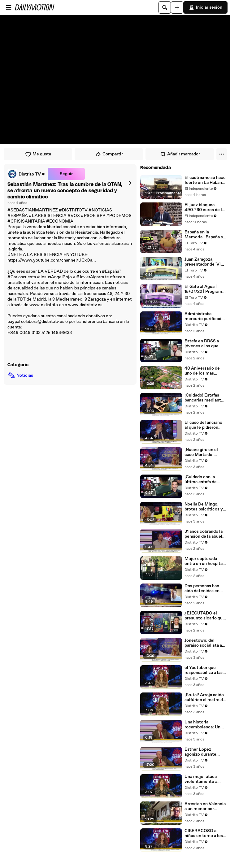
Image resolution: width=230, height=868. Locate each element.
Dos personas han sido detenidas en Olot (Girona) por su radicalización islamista (204, 588)
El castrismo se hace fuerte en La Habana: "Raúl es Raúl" (205, 180)
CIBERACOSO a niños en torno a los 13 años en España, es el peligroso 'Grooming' (204, 833)
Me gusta (38, 154)
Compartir (109, 154)
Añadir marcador (180, 154)
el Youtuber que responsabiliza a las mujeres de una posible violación (204, 670)
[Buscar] (165, 7)
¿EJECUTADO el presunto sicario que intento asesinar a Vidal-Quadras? (205, 616)
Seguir (66, 174)
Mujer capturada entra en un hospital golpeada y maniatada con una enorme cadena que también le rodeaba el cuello (204, 561)
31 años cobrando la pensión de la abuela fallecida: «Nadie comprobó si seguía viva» (204, 534)
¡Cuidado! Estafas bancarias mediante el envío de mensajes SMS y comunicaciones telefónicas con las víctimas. (205, 398)
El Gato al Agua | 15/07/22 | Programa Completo (204, 289)
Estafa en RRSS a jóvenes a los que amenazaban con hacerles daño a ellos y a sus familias (205, 344)
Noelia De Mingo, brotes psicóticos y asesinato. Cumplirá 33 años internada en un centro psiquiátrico (205, 507)
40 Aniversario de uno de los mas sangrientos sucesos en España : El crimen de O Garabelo (205, 371)
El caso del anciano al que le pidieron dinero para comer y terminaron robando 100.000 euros (204, 425)
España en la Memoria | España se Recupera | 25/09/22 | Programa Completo (205, 235)
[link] (26, 174)
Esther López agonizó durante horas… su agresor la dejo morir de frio (204, 752)
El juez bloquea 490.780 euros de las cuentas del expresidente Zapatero (205, 207)
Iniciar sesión (205, 7)
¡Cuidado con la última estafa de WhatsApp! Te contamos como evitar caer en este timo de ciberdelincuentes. (203, 480)
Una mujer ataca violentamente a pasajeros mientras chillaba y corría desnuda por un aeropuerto (203, 779)
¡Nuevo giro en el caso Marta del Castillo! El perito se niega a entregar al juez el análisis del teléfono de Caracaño (205, 452)
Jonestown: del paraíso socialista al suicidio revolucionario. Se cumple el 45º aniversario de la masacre (204, 643)
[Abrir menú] (9, 7)
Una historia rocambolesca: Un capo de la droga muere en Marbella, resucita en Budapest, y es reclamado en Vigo (204, 725)
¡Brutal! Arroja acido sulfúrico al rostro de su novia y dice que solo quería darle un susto (205, 697)
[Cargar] (177, 7)
